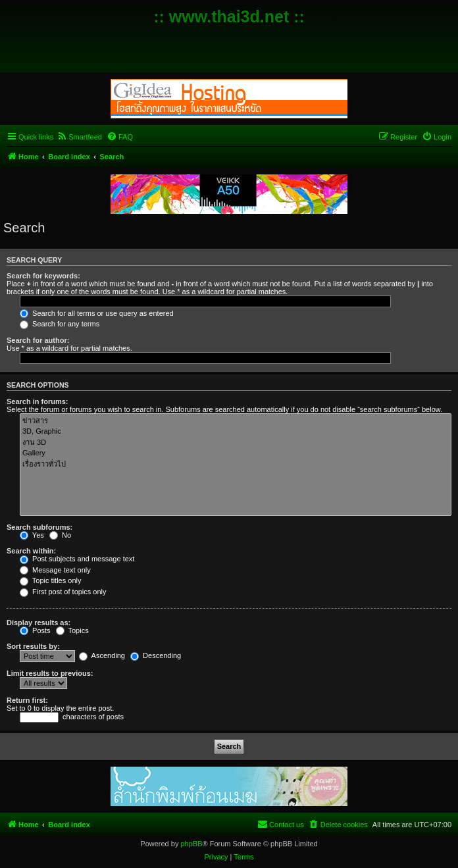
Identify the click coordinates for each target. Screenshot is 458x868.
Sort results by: (33, 646)
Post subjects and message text (77, 559)
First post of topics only (63, 592)
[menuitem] (79, 137)
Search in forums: (38, 401)
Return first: (27, 700)
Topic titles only (50, 580)
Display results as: (38, 623)
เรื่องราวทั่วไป (236, 464)
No (60, 535)
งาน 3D (236, 443)
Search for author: (38, 340)
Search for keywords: (43, 276)
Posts (35, 630)
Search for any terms (60, 324)
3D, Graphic (236, 432)
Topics (72, 630)
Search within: (31, 551)
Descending (156, 655)
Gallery (236, 453)
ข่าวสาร (236, 421)
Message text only (55, 570)
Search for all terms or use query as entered (97, 313)
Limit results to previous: (50, 673)
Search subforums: (39, 527)
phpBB (191, 844)
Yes (32, 535)
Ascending (102, 655)
